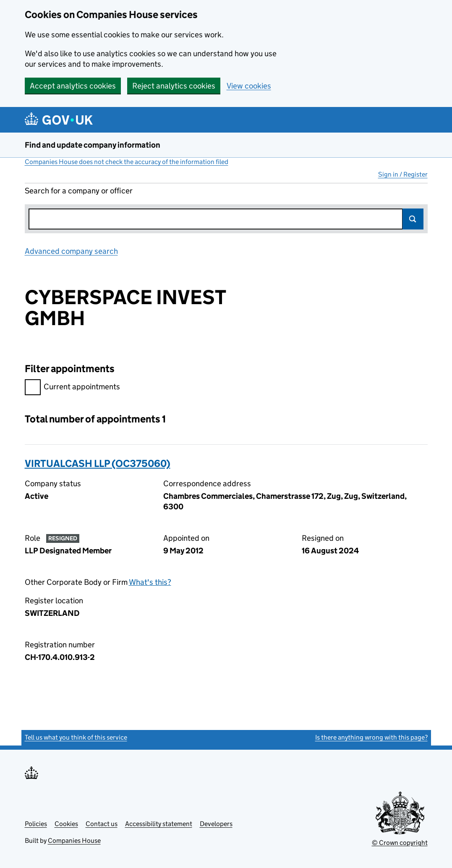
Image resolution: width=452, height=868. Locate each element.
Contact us (102, 824)
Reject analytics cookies (174, 86)
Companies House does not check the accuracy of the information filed (127, 162)
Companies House (74, 841)
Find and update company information (93, 145)
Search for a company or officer (79, 191)
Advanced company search (71, 251)
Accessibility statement (159, 824)
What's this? (150, 582)
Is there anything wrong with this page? (371, 737)
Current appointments (72, 388)
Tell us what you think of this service (76, 737)
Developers (216, 824)
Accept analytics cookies (73, 86)
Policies (36, 824)
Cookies (66, 824)
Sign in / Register (403, 174)
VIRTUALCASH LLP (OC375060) (98, 463)
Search (413, 219)
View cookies (249, 86)
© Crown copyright (400, 843)
